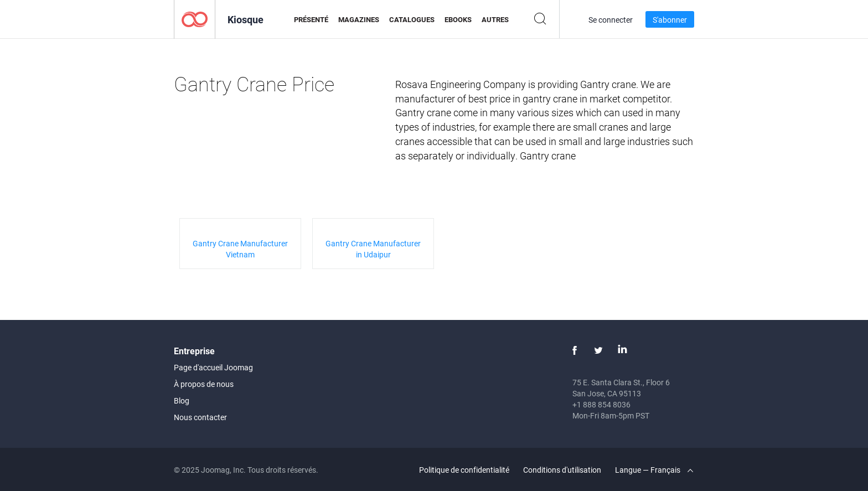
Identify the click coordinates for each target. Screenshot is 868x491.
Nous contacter (200, 417)
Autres (495, 19)
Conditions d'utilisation (562, 470)
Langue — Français (654, 470)
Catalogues (412, 19)
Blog (182, 400)
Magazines (359, 19)
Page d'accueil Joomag (213, 367)
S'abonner (670, 20)
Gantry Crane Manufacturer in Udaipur (373, 249)
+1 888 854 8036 (601, 404)
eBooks (458, 19)
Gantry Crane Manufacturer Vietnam (240, 249)
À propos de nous (204, 384)
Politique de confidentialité (464, 470)
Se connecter (611, 20)
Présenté (311, 19)
